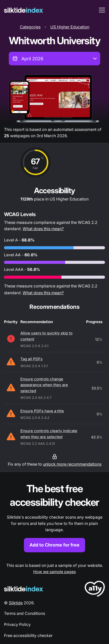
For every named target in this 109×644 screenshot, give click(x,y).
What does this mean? (43, 229)
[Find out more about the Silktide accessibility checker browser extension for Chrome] (54, 517)
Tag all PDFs (31, 359)
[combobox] (54, 59)
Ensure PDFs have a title (42, 411)
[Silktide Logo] (24, 589)
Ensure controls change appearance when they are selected (44, 385)
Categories (30, 27)
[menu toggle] (102, 10)
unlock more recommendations (72, 464)
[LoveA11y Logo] (95, 590)
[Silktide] (24, 10)
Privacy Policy (17, 624)
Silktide (16, 603)
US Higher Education (70, 27)
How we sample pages (54, 572)
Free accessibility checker (28, 635)
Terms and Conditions (25, 613)
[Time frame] (54, 59)
